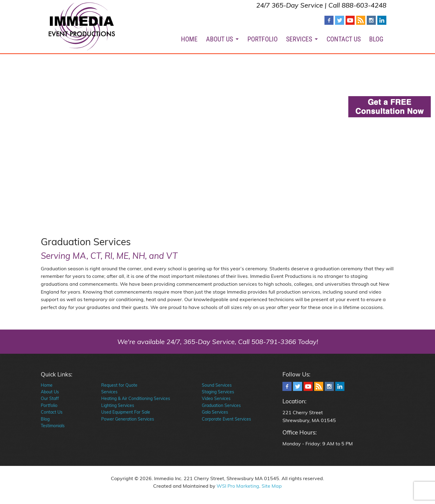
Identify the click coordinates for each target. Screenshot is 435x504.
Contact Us (52, 412)
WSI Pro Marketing (238, 486)
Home (47, 385)
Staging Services (218, 392)
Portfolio (49, 405)
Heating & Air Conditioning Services (136, 398)
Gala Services (215, 412)
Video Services (216, 398)
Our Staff (50, 398)
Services (109, 392)
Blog (45, 419)
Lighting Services (118, 405)
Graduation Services (221, 405)
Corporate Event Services (226, 419)
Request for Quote (119, 385)
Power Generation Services (128, 419)
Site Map (272, 486)
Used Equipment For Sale (126, 412)
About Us (50, 392)
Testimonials (53, 426)
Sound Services (217, 385)
